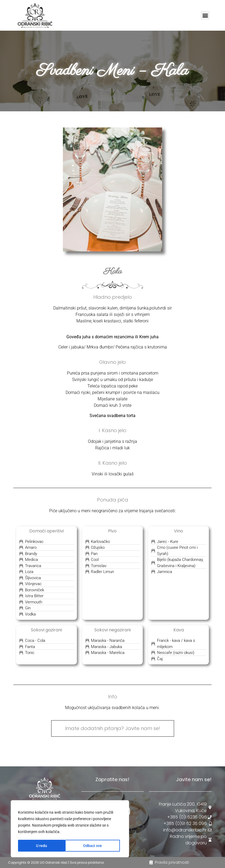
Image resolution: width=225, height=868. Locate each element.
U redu (98, 846)
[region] (70, 829)
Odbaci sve (45, 846)
